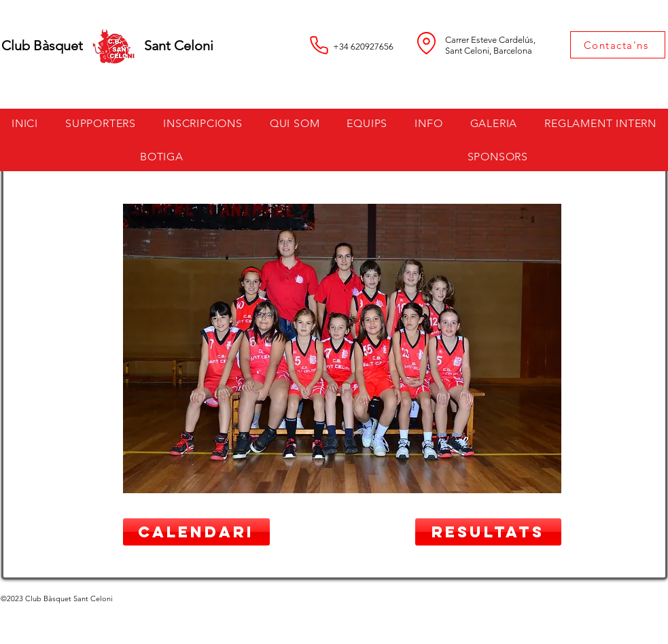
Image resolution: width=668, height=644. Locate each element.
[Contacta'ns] (618, 45)
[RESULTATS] (488, 532)
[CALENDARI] (196, 532)
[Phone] (319, 45)
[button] (203, 123)
